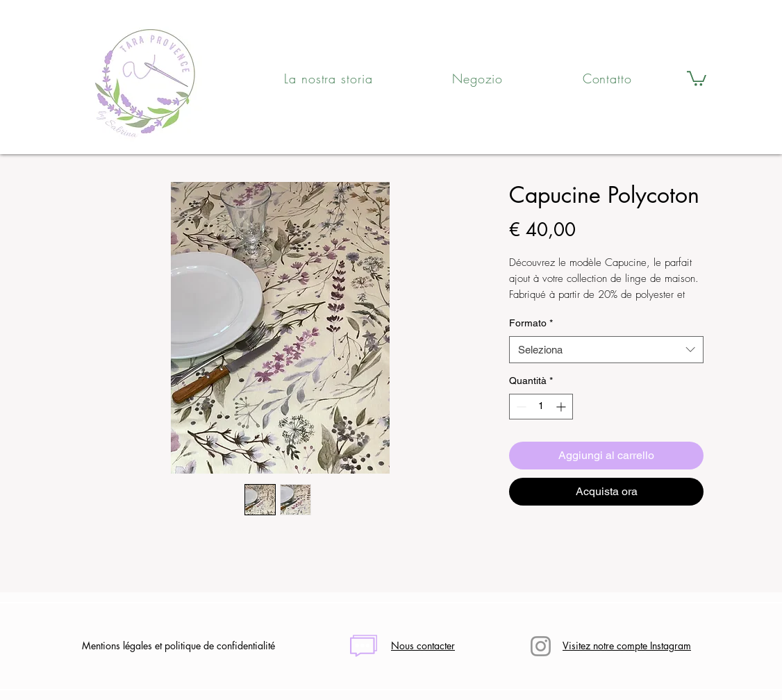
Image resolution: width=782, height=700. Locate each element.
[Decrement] (520, 407)
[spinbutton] (541, 407)
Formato (531, 323)
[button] (697, 78)
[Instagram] (541, 646)
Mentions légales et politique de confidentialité (178, 645)
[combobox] (606, 350)
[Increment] (562, 407)
